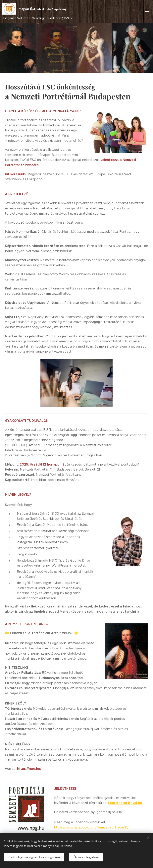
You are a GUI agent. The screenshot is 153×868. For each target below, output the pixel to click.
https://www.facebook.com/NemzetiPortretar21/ (91, 827)
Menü (147, 12)
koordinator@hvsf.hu (125, 803)
